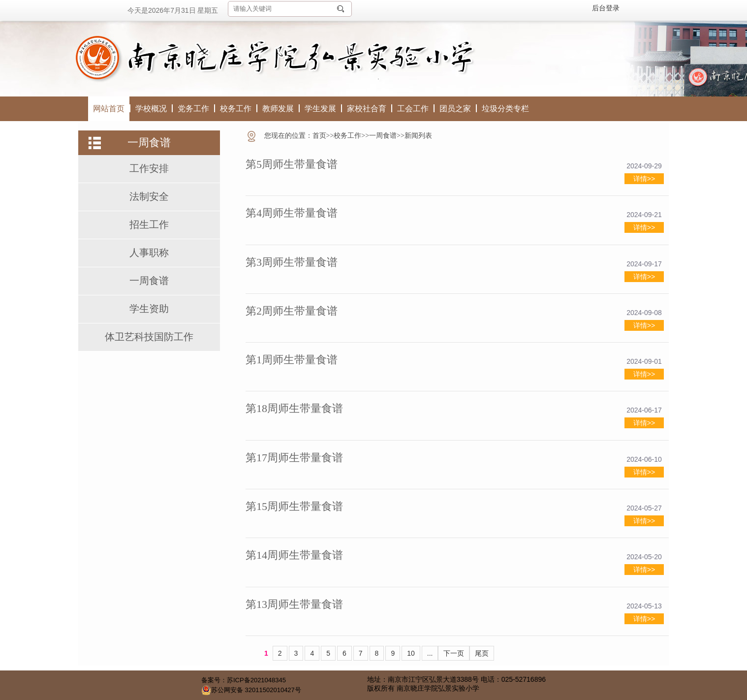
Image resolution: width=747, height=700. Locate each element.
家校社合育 (367, 109)
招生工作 (149, 224)
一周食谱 (149, 281)
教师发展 (278, 109)
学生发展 (320, 109)
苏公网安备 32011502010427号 (251, 690)
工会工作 (413, 109)
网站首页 (109, 109)
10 (411, 653)
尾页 (482, 653)
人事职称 (149, 253)
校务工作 (236, 109)
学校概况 (151, 109)
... (430, 653)
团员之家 (455, 109)
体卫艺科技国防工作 (149, 337)
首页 (319, 136)
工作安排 (149, 168)
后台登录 (606, 8)
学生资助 (149, 309)
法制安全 (149, 196)
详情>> (644, 179)
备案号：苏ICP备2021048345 (244, 680)
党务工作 (193, 109)
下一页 (454, 653)
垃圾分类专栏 (505, 109)
